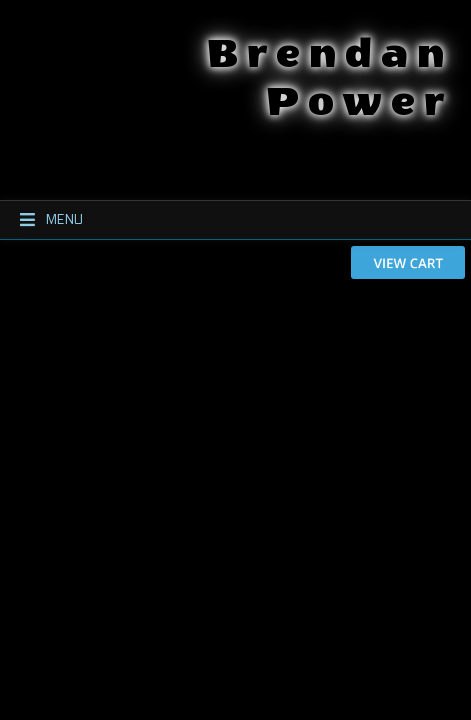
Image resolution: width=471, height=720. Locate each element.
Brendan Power (231, 48)
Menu (42, 220)
